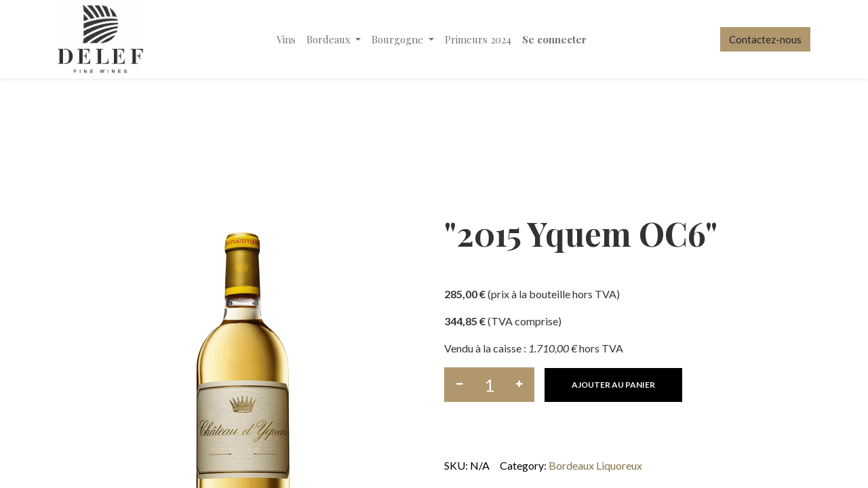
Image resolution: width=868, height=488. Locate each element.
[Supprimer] (459, 385)
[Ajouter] (519, 385)
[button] (613, 385)
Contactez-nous (765, 39)
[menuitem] (286, 40)
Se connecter (554, 39)
